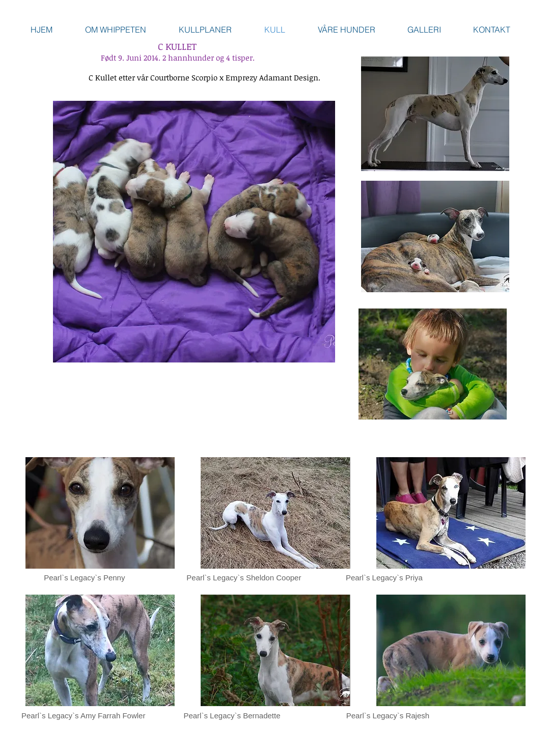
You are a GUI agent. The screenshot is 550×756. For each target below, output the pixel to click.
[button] (100, 513)
